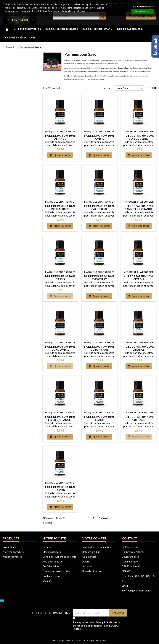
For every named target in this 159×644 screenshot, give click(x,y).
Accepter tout (143, 11)
